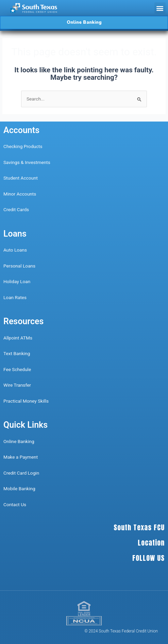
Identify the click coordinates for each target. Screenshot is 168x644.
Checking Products (23, 146)
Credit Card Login (21, 473)
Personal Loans (19, 266)
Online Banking (19, 441)
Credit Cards (16, 209)
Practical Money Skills (26, 401)
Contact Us (15, 504)
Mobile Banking (19, 489)
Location (151, 543)
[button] (160, 8)
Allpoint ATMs (18, 338)
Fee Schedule (17, 369)
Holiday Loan (17, 281)
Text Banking (17, 353)
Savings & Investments (27, 162)
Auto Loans (15, 250)
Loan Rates (15, 297)
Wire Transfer (17, 385)
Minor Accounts (20, 194)
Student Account (21, 178)
